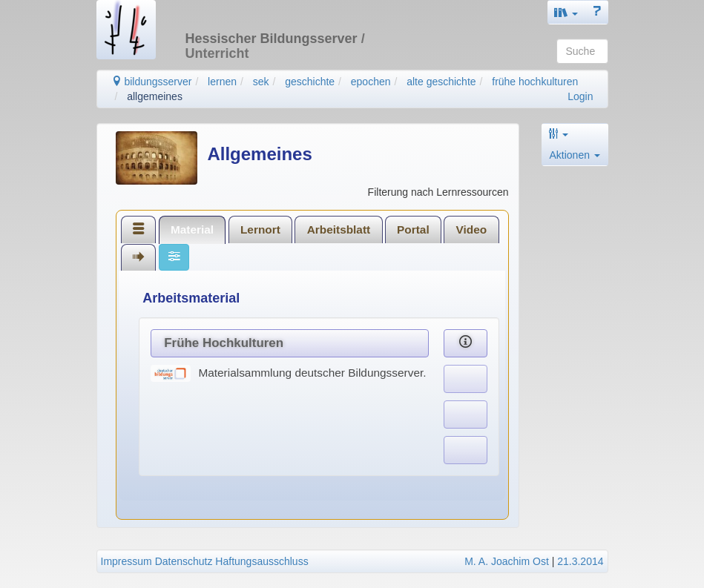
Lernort (260, 229)
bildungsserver (152, 82)
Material (192, 229)
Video (472, 229)
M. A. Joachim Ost (507, 561)
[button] (566, 12)
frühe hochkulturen (535, 82)
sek (261, 82)
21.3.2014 (580, 561)
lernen (222, 82)
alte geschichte (441, 82)
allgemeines (155, 96)
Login (580, 96)
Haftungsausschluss (261, 561)
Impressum (126, 561)
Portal (413, 229)
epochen (371, 82)
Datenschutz (184, 561)
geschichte (310, 82)
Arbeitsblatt (339, 229)
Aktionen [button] (575, 155)
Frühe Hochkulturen (224, 343)
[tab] (139, 229)
